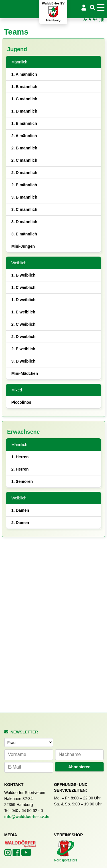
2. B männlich (24, 148)
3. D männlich (24, 222)
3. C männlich (24, 209)
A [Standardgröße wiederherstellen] (90, 19)
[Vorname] (29, 755)
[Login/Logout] (84, 7)
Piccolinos (21, 402)
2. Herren (20, 469)
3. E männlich (24, 234)
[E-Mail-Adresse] (29, 767)
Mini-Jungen (23, 246)
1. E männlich (24, 123)
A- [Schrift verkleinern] (85, 19)
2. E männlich (24, 185)
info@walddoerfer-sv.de (27, 817)
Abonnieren (79, 767)
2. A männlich (24, 136)
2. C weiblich (24, 324)
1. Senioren (22, 481)
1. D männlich (24, 111)
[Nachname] (79, 755)
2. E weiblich (23, 349)
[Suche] (92, 8)
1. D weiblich (24, 300)
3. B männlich (24, 197)
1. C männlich (24, 99)
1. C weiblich (24, 287)
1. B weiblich (24, 275)
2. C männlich (24, 160)
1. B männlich (24, 87)
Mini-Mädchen (25, 373)
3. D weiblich (24, 361)
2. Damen (20, 523)
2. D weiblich (24, 337)
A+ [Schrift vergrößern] (95, 19)
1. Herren (20, 457)
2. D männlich (24, 173)
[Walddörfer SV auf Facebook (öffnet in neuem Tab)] (17, 854)
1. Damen (20, 510)
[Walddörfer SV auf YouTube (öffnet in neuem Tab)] (26, 854)
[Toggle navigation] (102, 7)
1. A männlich (24, 74)
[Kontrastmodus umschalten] (102, 20)
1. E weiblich (23, 312)
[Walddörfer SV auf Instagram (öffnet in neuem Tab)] (8, 854)
